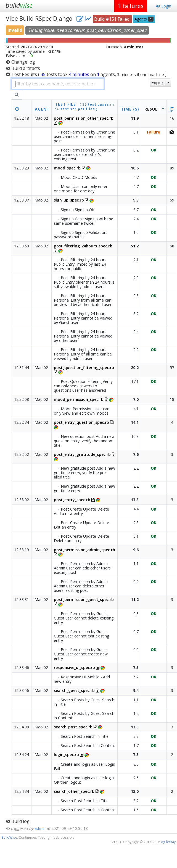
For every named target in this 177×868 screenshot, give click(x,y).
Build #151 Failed (112, 19)
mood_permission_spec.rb (79, 399)
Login (164, 6)
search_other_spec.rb (74, 791)
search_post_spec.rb (73, 727)
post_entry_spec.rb (72, 500)
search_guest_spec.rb (74, 690)
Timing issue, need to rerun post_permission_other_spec (87, 30)
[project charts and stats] (88, 19)
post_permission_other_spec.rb (84, 118)
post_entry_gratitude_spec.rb (82, 454)
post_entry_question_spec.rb (81, 422)
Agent (42, 109)
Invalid (15, 30)
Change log (23, 62)
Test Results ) (89, 74)
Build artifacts (26, 68)
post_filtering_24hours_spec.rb (83, 246)
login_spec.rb (66, 755)
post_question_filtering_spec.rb (84, 368)
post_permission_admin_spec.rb (84, 550)
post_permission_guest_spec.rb (84, 599)
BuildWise (9, 837)
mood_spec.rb (67, 168)
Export (159, 83)
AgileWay (168, 842)
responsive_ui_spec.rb (74, 667)
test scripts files (78, 109)
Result (153, 109)
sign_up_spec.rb (69, 200)
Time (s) (130, 109)
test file (65, 104)
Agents (144, 19)
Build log (20, 821)
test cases (98, 104)
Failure (154, 132)
